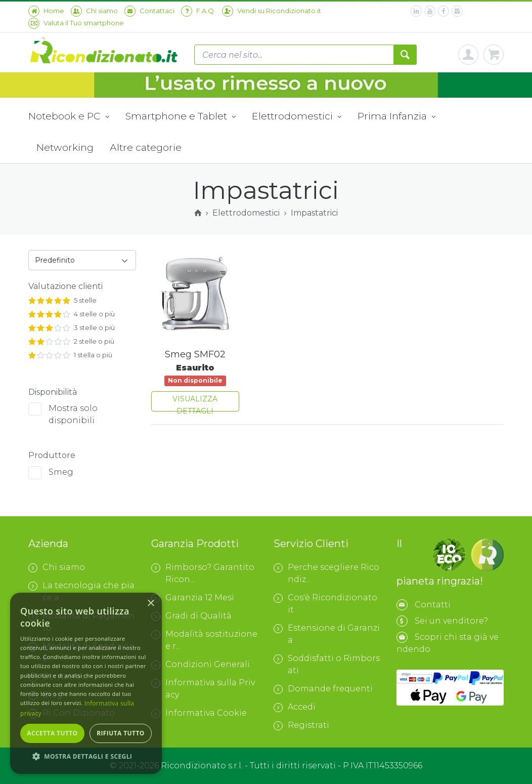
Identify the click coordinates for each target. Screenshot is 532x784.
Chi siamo (57, 567)
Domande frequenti (323, 689)
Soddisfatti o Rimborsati (327, 664)
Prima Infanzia (396, 117)
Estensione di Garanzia (327, 634)
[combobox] (82, 260)
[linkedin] (416, 11)
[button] (86, 757)
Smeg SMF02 (195, 354)
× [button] (150, 604)
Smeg (61, 472)
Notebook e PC (69, 117)
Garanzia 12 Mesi (193, 598)
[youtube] (430, 11)
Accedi (295, 707)
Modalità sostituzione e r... (204, 640)
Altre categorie (146, 147)
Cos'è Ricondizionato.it (326, 604)
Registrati (301, 725)
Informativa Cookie (199, 713)
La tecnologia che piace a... (81, 591)
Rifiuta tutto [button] (121, 733)
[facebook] (444, 11)
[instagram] (457, 11)
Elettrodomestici (297, 117)
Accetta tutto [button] (52, 733)
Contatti (433, 605)
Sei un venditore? (451, 621)
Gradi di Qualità (191, 616)
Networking (65, 147)
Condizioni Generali (201, 665)
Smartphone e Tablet (181, 117)
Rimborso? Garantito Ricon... (203, 573)
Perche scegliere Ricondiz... (326, 573)
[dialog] (86, 683)
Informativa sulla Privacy (203, 689)
